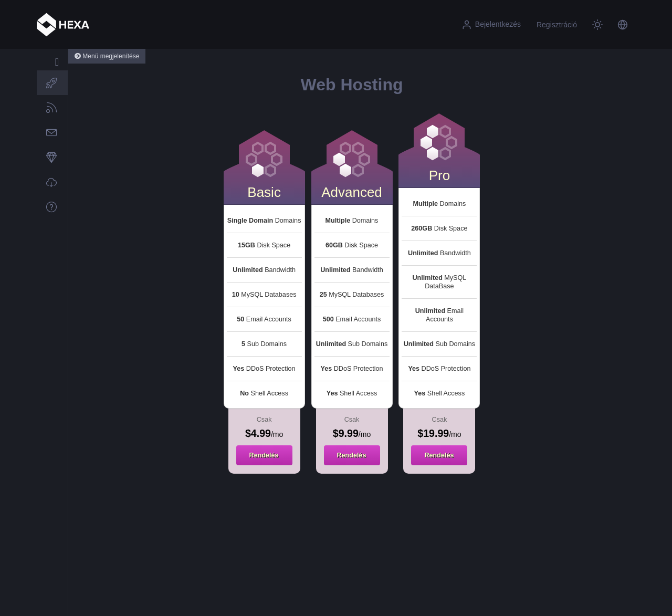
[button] (623, 25)
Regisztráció (557, 25)
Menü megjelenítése (107, 56)
